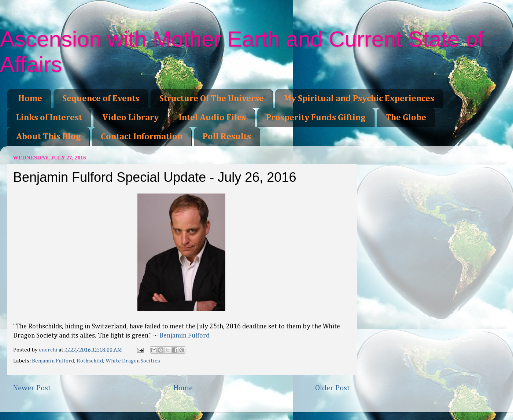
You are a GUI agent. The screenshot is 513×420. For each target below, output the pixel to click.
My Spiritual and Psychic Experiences (359, 99)
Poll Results (227, 137)
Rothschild (90, 361)
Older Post (333, 388)
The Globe (406, 118)
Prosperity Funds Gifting (316, 118)
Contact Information (142, 137)
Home (30, 99)
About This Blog (48, 137)
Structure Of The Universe (212, 99)
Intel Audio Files (212, 118)
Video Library (130, 118)
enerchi (49, 350)
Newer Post (32, 388)
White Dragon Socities (133, 361)
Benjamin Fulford (184, 336)
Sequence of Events (101, 99)
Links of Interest (49, 118)
